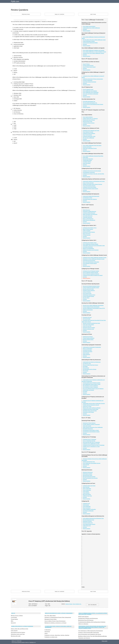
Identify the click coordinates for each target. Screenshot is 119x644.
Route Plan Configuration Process (90, 148)
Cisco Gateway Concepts (88, 132)
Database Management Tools (89, 462)
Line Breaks (14, 617)
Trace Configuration (87, 490)
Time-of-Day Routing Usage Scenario (91, 189)
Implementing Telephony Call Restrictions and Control (94, 181)
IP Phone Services (87, 235)
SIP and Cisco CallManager (89, 138)
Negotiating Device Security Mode (90, 411)
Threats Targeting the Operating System (91, 288)
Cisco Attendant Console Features (90, 263)
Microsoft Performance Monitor (89, 477)
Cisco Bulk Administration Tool (89, 101)
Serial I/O (13, 623)
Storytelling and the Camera (18, 632)
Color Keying (14, 631)
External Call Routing (87, 147)
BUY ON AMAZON (92, 605)
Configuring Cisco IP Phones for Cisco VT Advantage (94, 445)
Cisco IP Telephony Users (88, 90)
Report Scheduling (87, 508)
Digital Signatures (87, 354)
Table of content (59, 14)
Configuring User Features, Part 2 (90, 243)
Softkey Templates (87, 231)
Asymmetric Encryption (88, 352)
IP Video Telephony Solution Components (91, 424)
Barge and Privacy (87, 234)
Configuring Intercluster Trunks (89, 136)
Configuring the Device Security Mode (91, 409)
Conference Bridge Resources (89, 213)
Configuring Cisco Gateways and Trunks (91, 131)
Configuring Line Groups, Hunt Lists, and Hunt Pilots (93, 174)
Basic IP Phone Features (88, 229)
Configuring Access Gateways (89, 133)
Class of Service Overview (88, 183)
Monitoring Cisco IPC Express (86, 620)
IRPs (12, 621)
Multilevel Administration (88, 310)
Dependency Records (87, 521)
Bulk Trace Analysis (87, 494)
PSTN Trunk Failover (83, 617)
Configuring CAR (86, 504)
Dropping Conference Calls (88, 329)
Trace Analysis (86, 492)
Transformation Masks (87, 160)
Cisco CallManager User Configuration (91, 92)
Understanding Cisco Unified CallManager (91, 28)
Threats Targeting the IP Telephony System (92, 383)
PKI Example (86, 371)
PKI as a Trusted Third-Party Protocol (91, 365)
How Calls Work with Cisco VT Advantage (91, 442)
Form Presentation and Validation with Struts (90, 634)
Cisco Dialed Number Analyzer (89, 524)
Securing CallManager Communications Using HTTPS (94, 308)
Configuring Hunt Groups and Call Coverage (92, 171)
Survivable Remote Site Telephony (90, 199)
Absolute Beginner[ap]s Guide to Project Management (59, 613)
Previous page (26, 14)
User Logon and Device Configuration (91, 94)
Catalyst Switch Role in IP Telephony (90, 119)
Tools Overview (86, 465)
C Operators (48, 630)
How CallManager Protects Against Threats (92, 384)
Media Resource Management (89, 220)
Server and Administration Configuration (91, 262)
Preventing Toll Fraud (87, 317)
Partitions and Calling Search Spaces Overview (92, 184)
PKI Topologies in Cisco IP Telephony (90, 386)
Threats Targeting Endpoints (89, 338)
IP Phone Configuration (88, 80)
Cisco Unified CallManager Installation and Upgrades (94, 50)
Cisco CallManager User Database (90, 91)
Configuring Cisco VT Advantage (90, 439)
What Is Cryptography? (88, 349)
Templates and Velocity (84, 638)
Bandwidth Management (88, 429)
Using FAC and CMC (87, 326)
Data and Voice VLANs (88, 121)
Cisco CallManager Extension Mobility (91, 244)
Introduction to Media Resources (90, 211)
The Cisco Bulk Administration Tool (90, 103)
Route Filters (86, 157)
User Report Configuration (88, 511)
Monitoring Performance (88, 472)
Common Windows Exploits (88, 296)
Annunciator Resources (88, 216)
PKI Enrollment (86, 368)
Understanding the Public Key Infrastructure (92, 362)
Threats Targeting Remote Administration (91, 307)
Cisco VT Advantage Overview (89, 441)
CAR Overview (86, 505)
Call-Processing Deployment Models (90, 43)
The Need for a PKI (87, 364)
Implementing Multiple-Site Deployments (91, 196)
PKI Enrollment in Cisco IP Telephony (90, 387)
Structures (47, 632)
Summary (85, 29)
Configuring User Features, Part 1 (90, 228)
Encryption (85, 392)
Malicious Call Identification (88, 248)
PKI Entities (85, 366)
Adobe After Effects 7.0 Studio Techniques (22, 626)
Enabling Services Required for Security (91, 405)
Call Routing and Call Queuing (89, 261)
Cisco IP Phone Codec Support (89, 67)
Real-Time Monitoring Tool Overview (90, 478)
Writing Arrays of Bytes (17, 616)
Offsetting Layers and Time (18, 634)
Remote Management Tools (89, 520)
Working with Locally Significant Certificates (92, 408)
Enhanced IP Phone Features (89, 232)
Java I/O (13, 613)
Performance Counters (88, 474)
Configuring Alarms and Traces (89, 486)
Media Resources (86, 210)
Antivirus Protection (87, 292)
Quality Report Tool (87, 526)
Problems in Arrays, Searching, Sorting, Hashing (57, 635)
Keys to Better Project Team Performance (55, 621)
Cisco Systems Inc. (77, 604)
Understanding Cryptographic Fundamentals (92, 347)
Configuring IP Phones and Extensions (88, 618)
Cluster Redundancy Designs (89, 41)
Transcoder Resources (88, 217)
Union (46, 633)
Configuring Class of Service (89, 123)
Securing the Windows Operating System (91, 286)
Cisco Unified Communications (89, 26)
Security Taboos (86, 298)
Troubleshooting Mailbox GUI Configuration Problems (92, 622)
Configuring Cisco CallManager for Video (91, 444)
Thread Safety (14, 619)
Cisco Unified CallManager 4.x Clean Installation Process (94, 52)
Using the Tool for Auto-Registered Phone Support (93, 104)
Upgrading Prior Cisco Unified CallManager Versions (94, 53)
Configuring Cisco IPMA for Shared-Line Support (93, 275)
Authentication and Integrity (88, 390)
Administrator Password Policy (89, 295)
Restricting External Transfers (89, 328)
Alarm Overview (86, 487)
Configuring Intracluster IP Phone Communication (93, 79)
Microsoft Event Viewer (88, 475)
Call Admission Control (88, 198)
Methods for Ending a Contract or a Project (56, 623)
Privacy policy (105, 641)
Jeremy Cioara (69, 604)
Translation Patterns (87, 162)
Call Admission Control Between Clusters (91, 432)
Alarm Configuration (87, 489)
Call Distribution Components (89, 172)
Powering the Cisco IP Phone (89, 120)
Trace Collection (86, 493)
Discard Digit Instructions (88, 159)
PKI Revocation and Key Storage (90, 369)
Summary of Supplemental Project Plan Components (58, 617)
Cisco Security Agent (87, 293)
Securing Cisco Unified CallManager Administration (93, 305)
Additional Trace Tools (87, 496)
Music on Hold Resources (88, 219)
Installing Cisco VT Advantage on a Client (91, 447)
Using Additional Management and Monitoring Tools (93, 518)
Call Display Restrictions (88, 247)
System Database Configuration (89, 509)
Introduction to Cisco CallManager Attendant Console (94, 259)
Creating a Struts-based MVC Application (89, 633)
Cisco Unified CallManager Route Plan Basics (92, 145)
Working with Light (16, 636)
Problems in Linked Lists (51, 637)
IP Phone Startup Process (88, 66)
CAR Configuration (87, 506)
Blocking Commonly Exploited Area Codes (91, 323)
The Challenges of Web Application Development (91, 631)
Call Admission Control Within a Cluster (91, 430)
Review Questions (87, 31)
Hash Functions (86, 353)
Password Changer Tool (88, 523)
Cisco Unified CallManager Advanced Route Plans (93, 156)
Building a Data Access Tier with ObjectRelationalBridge (93, 636)
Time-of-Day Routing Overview (89, 186)
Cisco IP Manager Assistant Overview (91, 272)
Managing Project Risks (51, 619)
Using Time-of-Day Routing (88, 325)
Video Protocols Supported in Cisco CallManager (93, 427)
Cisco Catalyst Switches (88, 117)
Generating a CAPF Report (88, 412)
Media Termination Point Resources (90, 214)
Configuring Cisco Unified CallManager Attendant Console (95, 258)
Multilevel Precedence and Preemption (91, 250)
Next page (93, 14)
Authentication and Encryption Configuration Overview (94, 403)
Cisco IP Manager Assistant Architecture (91, 274)
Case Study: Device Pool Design (90, 82)
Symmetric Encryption (87, 350)
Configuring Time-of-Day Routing (90, 187)
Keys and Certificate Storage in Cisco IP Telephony (93, 389)
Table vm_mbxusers (83, 624)
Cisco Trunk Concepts (87, 135)
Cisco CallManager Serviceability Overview (92, 463)
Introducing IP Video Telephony (89, 423)
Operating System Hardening (89, 290)
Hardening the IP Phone (88, 337)
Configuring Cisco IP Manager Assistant (91, 271)
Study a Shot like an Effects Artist (20, 629)
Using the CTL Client (87, 406)
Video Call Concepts (87, 426)
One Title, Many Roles (50, 616)
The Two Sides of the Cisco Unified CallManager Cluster (94, 40)
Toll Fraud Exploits (87, 319)
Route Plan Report (87, 163)
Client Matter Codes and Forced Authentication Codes (94, 246)
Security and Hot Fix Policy (88, 289)
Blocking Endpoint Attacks (88, 340)
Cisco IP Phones (86, 64)
